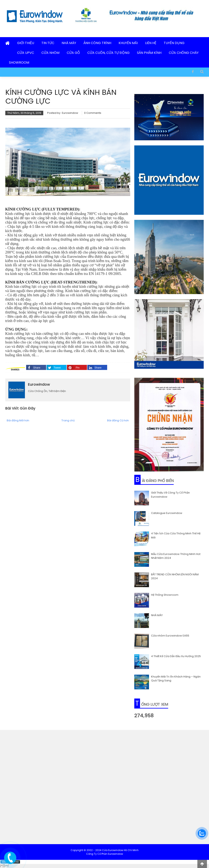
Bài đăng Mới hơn (18, 420)
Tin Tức (48, 43)
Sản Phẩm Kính (149, 53)
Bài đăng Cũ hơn (118, 420)
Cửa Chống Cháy (184, 53)
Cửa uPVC (26, 53)
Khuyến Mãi (128, 43)
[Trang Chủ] (8, 43)
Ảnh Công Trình (97, 43)
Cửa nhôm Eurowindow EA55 (170, 636)
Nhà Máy (69, 43)
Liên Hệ (151, 43)
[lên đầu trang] (202, 864)
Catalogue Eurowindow (167, 513)
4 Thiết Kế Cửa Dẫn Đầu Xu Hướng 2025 (176, 656)
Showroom (19, 63)
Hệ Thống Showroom (165, 595)
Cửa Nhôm (50, 53)
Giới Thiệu (26, 43)
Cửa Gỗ (73, 53)
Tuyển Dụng (174, 43)
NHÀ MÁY (157, 615)
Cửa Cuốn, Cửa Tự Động (108, 53)
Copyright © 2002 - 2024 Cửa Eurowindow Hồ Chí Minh (105, 850)
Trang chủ (68, 420)
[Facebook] (193, 71)
